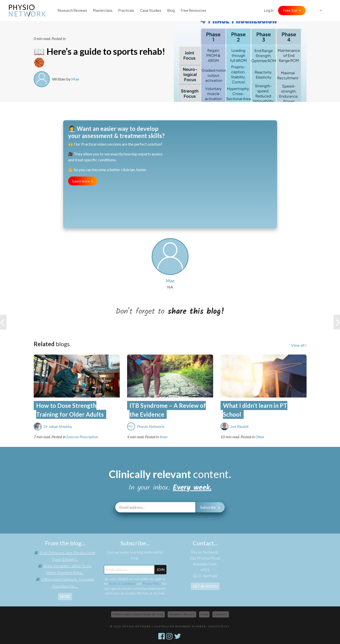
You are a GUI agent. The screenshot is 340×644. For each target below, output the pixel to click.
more (65, 596)
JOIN (160, 569)
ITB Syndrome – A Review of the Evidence (168, 410)
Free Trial (290, 11)
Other (260, 437)
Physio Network (151, 426)
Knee (164, 437)
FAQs (204, 614)
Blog (171, 11)
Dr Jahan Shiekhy (58, 426)
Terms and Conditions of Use (138, 614)
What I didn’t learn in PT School (255, 410)
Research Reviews (72, 11)
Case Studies (151, 11)
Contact (221, 614)
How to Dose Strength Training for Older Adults (70, 410)
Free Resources (193, 11)
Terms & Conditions (122, 584)
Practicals (126, 11)
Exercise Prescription (82, 437)
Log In (269, 11)
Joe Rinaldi (239, 426)
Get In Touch (205, 586)
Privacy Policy (151, 584)
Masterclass (103, 11)
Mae (75, 79)
